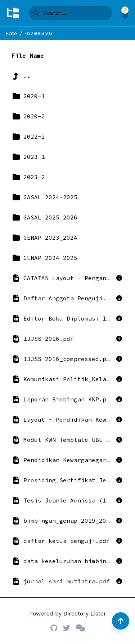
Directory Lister (85, 613)
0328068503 (39, 33)
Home (11, 33)
